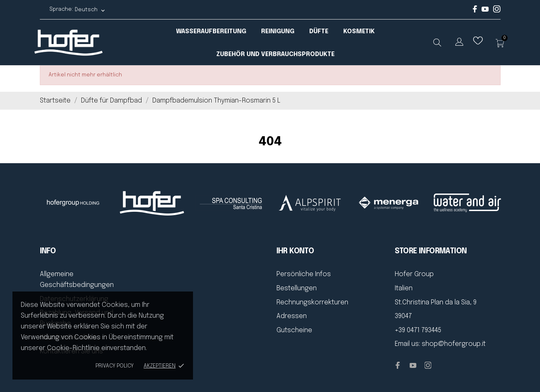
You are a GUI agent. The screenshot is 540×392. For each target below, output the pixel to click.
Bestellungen (297, 288)
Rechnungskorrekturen (312, 303)
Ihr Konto (295, 251)
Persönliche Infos (304, 274)
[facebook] (475, 11)
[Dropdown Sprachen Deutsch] (90, 10)
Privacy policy (115, 366)
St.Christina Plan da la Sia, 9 (436, 303)
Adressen (292, 316)
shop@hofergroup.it (454, 344)
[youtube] (485, 10)
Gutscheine (294, 330)
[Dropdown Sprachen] (459, 43)
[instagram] (497, 11)
